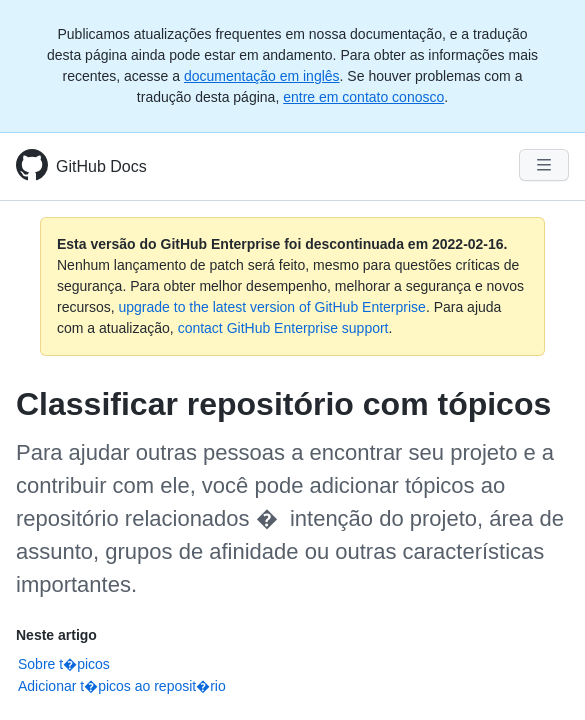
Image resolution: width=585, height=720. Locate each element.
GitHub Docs (101, 166)
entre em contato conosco (363, 97)
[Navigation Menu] (544, 165)
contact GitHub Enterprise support (283, 328)
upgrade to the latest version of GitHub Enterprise (271, 307)
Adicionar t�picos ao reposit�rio (122, 686)
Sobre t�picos (64, 664)
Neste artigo (56, 635)
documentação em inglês (262, 76)
